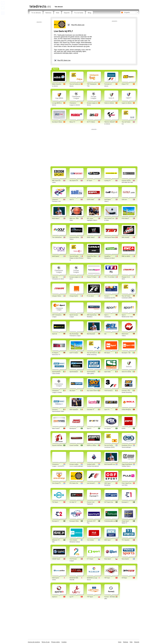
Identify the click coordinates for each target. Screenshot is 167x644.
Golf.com (124, 199)
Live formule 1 (91, 483)
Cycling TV (107, 181)
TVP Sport (90, 597)
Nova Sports (125, 559)
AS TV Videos (91, 122)
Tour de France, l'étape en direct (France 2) (76, 258)
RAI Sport (107, 353)
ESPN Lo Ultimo (92, 445)
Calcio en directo (109, 103)
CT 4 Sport (90, 559)
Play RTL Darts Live (64, 60)
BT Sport (89, 181)
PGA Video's (125, 218)
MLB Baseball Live (110, 464)
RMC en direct (126, 256)
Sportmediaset (74, 372)
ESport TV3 (125, 84)
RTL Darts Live (74, 483)
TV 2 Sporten (126, 540)
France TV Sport (92, 277)
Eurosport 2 (55, 521)
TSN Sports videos (110, 237)
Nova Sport (108, 559)
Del (105, 334)
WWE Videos (91, 237)
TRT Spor (107, 578)
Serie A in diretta (126, 372)
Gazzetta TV (91, 409)
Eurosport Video (74, 521)
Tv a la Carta (79, 13)
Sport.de (55, 334)
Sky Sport (72, 391)
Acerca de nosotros (34, 642)
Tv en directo (36, 13)
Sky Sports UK (74, 181)
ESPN (124, 428)
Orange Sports (74, 296)
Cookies (64, 642)
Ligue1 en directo (127, 103)
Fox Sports (107, 428)
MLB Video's (56, 218)
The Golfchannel (57, 237)
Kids (58, 13)
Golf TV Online (74, 353)
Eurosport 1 (125, 502)
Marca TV (72, 122)
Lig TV (71, 597)
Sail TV (72, 199)
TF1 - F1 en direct (109, 277)
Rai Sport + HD (126, 353)
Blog (89, 13)
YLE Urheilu (90, 540)
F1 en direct (90, 296)
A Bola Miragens (126, 409)
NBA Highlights (74, 409)
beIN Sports (56, 256)
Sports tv (55, 597)
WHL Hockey (125, 237)
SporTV (89, 428)
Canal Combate (74, 445)
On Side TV (73, 502)
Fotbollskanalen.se (110, 521)
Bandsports (73, 428)
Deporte (67, 13)
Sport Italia (107, 372)
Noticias (48, 13)
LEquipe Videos (57, 296)
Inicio (120, 642)
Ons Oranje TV (56, 483)
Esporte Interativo (57, 445)
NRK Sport (107, 540)
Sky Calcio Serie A (92, 391)
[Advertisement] (57, 2)
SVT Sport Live (109, 502)
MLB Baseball (91, 334)
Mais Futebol (56, 428)
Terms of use (46, 642)
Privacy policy (55, 642)
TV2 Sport (55, 502)
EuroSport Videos (57, 122)
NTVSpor (124, 578)
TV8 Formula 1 (109, 391)
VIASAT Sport (56, 559)
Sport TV (107, 409)
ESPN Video (91, 199)
